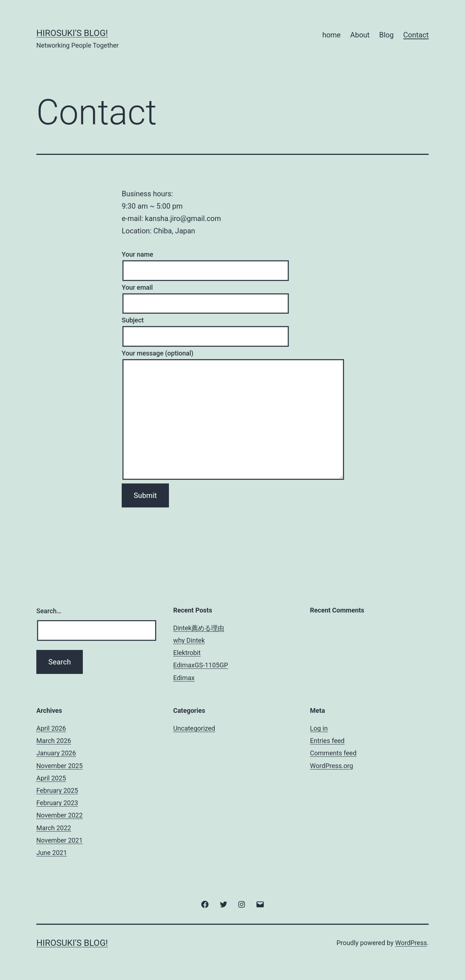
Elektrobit (187, 653)
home (331, 35)
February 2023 (57, 803)
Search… (49, 611)
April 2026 (51, 728)
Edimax (184, 678)
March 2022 (54, 828)
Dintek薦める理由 (199, 628)
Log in (319, 728)
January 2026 (56, 753)
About (360, 35)
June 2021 (52, 853)
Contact (416, 35)
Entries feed (327, 741)
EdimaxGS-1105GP (201, 665)
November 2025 (60, 766)
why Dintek (189, 640)
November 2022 (60, 815)
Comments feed (333, 753)
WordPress (411, 943)
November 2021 (60, 840)
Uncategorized (194, 728)
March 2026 (54, 741)
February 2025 (57, 790)
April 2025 (51, 778)
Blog (387, 35)
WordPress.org (331, 766)
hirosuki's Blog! (72, 33)
